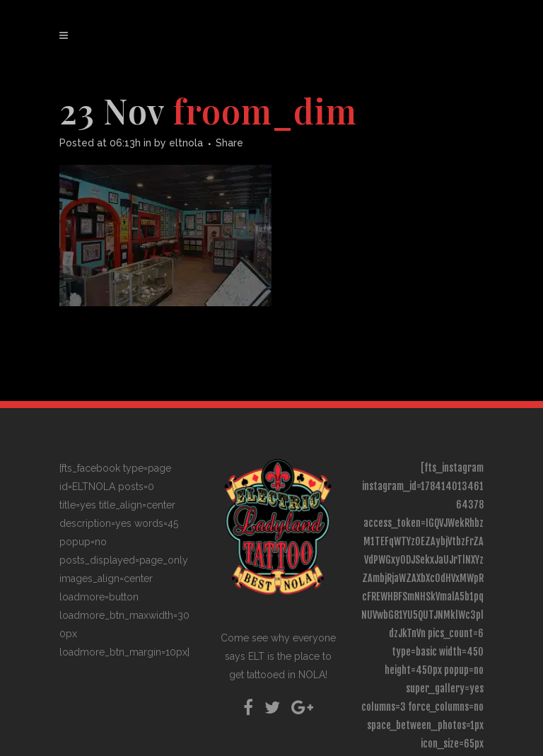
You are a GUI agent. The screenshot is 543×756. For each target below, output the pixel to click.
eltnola (186, 143)
